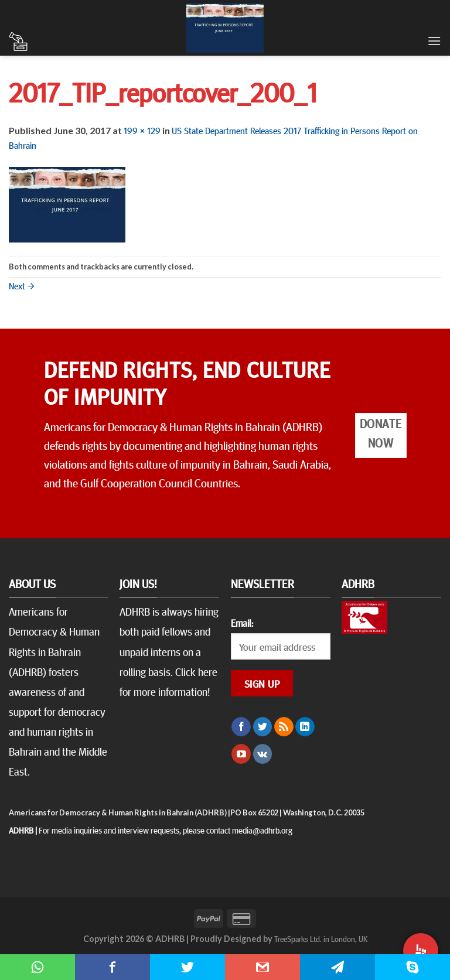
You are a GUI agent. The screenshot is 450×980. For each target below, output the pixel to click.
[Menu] (434, 41)
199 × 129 (142, 130)
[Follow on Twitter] (263, 727)
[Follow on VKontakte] (263, 754)
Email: (242, 623)
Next (22, 285)
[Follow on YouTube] (241, 754)
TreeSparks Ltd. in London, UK (321, 938)
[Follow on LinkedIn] (305, 727)
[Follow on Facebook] (241, 727)
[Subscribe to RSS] (284, 727)
